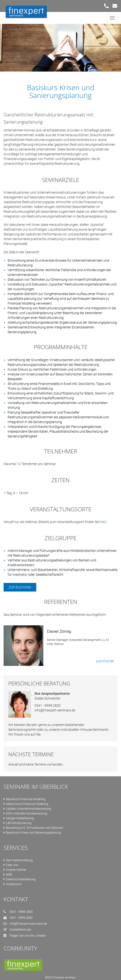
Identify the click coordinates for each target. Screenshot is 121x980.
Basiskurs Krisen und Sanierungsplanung (32, 832)
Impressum (13, 884)
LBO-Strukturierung (18, 823)
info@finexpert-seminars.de (55, 710)
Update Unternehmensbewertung (27, 809)
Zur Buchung (20, 587)
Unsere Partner (15, 870)
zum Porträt (105, 661)
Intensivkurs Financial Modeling (26, 804)
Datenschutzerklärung (20, 879)
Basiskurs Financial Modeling (24, 799)
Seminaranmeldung (18, 860)
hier (103, 522)
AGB (8, 874)
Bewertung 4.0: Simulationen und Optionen (33, 828)
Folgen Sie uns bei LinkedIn (28, 936)
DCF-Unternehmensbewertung (25, 813)
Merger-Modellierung (19, 818)
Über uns (11, 865)
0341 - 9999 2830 (48, 705)
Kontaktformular (20, 930)
